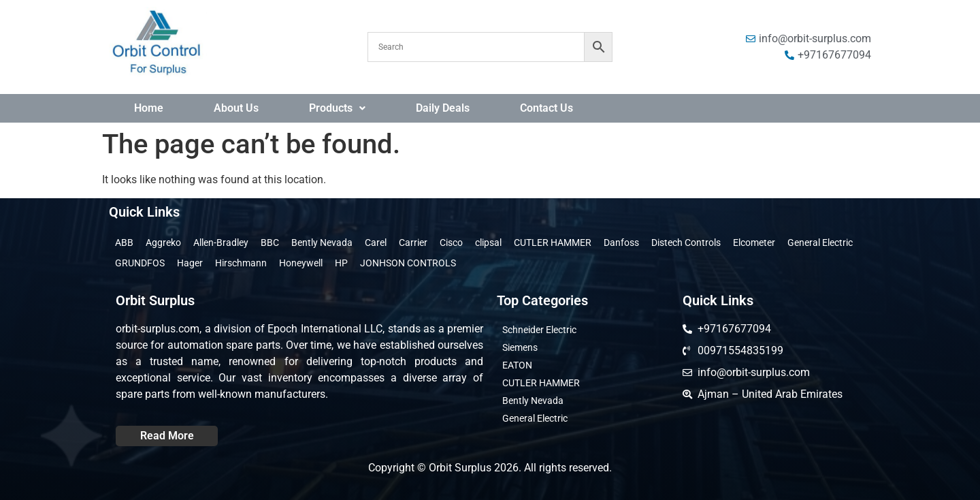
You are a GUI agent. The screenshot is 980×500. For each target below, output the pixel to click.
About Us (236, 108)
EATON (517, 365)
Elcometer (754, 243)
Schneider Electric (539, 330)
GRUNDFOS (140, 263)
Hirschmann (241, 263)
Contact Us (546, 108)
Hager (190, 263)
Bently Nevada (322, 243)
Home (149, 108)
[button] (337, 108)
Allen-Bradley (221, 243)
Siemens (520, 347)
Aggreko (163, 243)
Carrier (413, 243)
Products (337, 108)
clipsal (488, 243)
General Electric (820, 243)
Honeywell (301, 263)
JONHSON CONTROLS (408, 263)
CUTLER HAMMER (553, 243)
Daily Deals (443, 108)
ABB (124, 243)
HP (341, 263)
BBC (270, 243)
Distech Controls (686, 243)
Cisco (451, 243)
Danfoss (621, 243)
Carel (376, 243)
